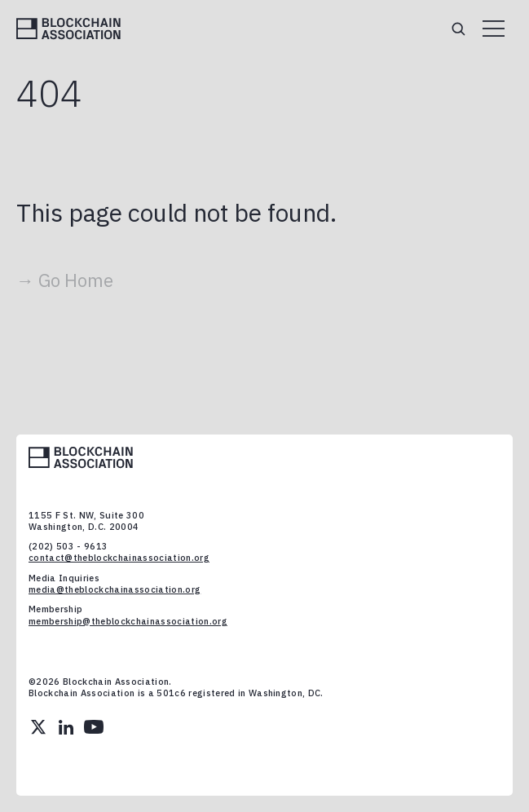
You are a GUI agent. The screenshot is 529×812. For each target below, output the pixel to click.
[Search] (458, 29)
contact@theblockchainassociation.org (119, 558)
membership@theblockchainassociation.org (128, 621)
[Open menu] (494, 29)
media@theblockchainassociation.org (115, 589)
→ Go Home (65, 280)
